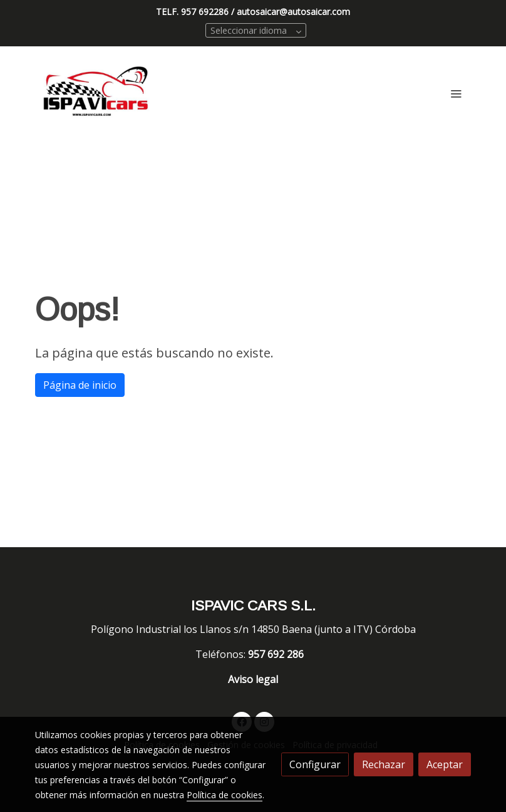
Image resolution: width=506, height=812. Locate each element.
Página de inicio (80, 385)
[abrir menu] (456, 93)
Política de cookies (225, 795)
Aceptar (445, 764)
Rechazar (384, 764)
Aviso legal (253, 679)
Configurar (315, 764)
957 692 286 (277, 654)
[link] (96, 93)
